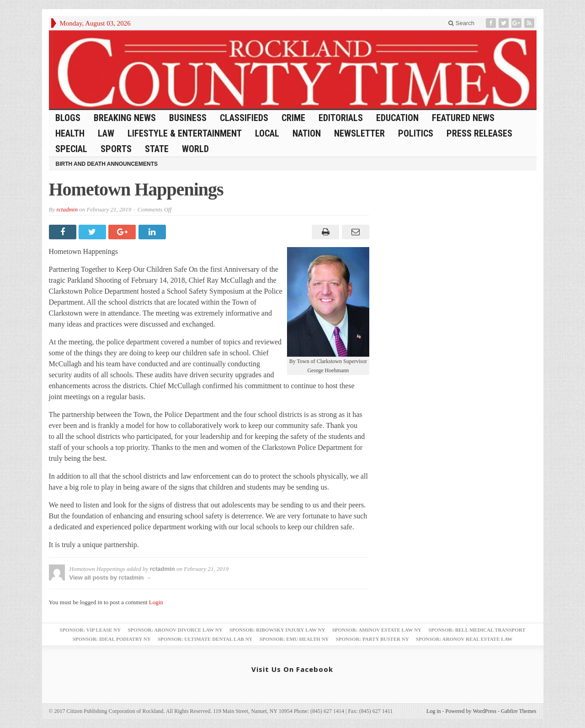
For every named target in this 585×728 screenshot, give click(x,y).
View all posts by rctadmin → (111, 578)
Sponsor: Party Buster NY (372, 639)
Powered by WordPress (471, 711)
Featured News (463, 118)
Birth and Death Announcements (107, 164)
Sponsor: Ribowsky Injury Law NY (277, 630)
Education (397, 118)
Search (461, 23)
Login (156, 602)
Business (188, 118)
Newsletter (359, 133)
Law (106, 133)
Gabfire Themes (519, 711)
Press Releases (479, 133)
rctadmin (67, 209)
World (195, 149)
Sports (116, 149)
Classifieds (244, 118)
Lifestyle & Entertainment (185, 133)
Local (267, 133)
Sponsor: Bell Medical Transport (477, 630)
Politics (416, 133)
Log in (434, 711)
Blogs (68, 118)
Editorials (341, 118)
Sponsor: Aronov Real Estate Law (464, 639)
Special (71, 149)
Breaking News (125, 118)
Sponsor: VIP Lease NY (90, 630)
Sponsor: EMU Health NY (294, 639)
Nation (307, 133)
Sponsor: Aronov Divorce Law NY (175, 630)
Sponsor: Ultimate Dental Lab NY (205, 639)
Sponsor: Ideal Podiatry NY (112, 639)
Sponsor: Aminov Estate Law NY (377, 630)
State (157, 149)
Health (70, 133)
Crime (293, 118)
